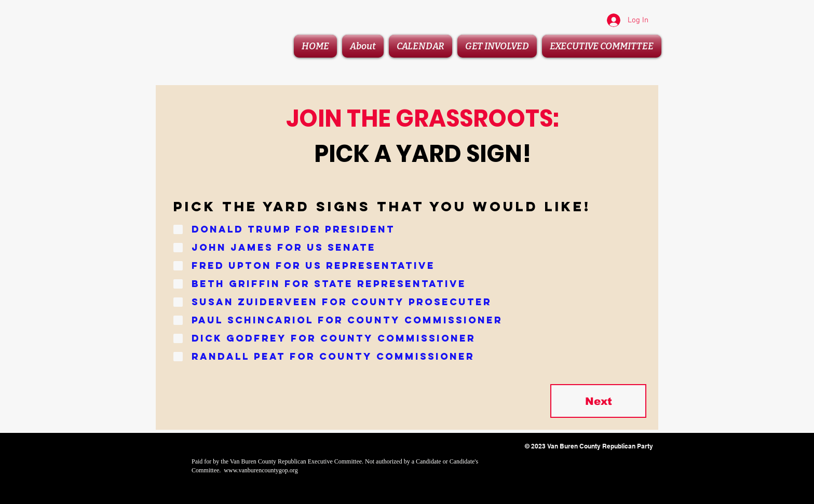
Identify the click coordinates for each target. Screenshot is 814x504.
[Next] (598, 401)
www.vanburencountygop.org (261, 470)
